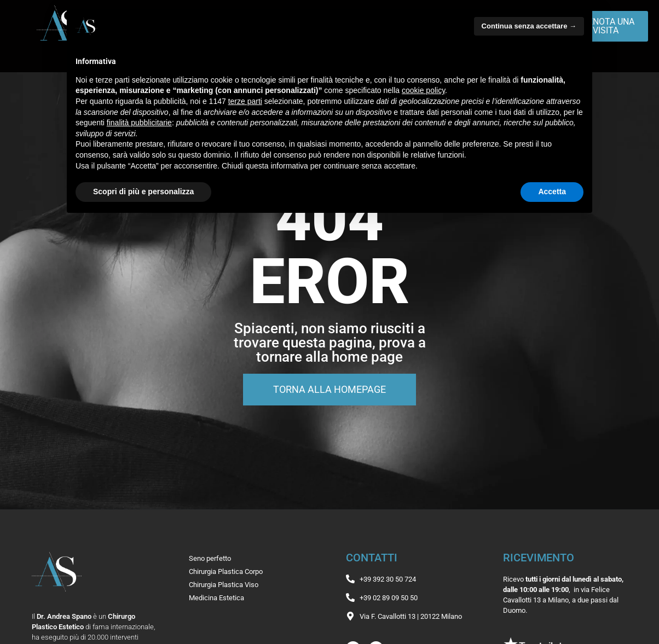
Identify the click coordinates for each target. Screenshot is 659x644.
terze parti (245, 101)
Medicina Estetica (216, 598)
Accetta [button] (552, 192)
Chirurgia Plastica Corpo (226, 572)
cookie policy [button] (423, 90)
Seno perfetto (210, 558)
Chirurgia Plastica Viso (224, 585)
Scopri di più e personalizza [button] (143, 192)
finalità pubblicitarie (139, 123)
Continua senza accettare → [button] (529, 26)
